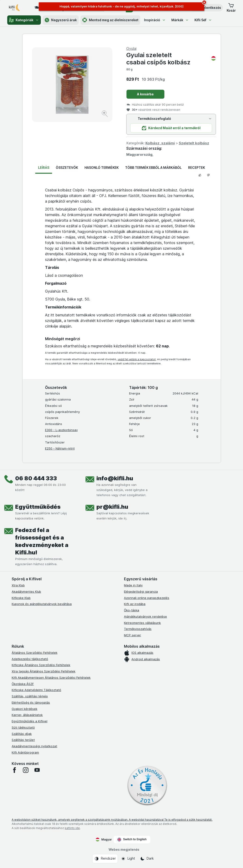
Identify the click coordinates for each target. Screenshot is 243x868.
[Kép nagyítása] (105, 114)
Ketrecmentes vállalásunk (142, 623)
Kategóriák (24, 20)
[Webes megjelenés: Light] (128, 859)
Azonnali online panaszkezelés (147, 598)
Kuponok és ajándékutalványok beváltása (42, 604)
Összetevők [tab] (67, 168)
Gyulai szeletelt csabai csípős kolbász (171, 59)
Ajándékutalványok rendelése (145, 616)
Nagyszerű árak (61, 20)
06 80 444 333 (36, 478)
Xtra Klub (18, 585)
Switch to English (132, 839)
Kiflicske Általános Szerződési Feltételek (41, 665)
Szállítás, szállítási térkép (30, 696)
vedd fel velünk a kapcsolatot (137, 359)
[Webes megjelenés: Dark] (147, 859)
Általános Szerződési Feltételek (35, 653)
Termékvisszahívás (138, 629)
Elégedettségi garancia (141, 591)
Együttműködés (38, 507)
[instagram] (26, 770)
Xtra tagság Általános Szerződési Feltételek (44, 671)
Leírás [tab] (44, 168)
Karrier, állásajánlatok (27, 715)
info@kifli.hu (115, 478)
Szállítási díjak (22, 734)
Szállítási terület (23, 740)
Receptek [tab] (197, 168)
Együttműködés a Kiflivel (30, 721)
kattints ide (72, 828)
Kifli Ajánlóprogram (25, 752)
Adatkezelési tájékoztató (30, 659)
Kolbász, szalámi (160, 143)
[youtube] (37, 770)
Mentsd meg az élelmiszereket (110, 20)
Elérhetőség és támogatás (31, 702)
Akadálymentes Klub (26, 591)
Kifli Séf (203, 20)
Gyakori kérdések (25, 709)
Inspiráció (155, 20)
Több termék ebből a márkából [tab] (153, 168)
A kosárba (145, 94)
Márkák (180, 20)
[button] (231, 8)
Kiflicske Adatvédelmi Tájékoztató (36, 690)
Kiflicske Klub (21, 598)
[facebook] (14, 770)
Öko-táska (132, 610)
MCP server (132, 635)
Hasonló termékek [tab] (102, 168)
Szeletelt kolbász (194, 143)
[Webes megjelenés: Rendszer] (105, 859)
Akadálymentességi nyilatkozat (34, 746)
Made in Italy (133, 585)
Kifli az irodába (135, 604)
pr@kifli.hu (112, 507)
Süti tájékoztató (23, 727)
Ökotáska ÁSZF (23, 684)
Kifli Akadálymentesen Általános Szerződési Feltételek (51, 678)
